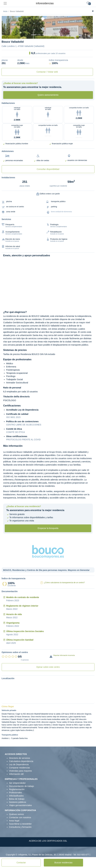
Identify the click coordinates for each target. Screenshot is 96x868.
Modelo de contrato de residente (23, 597)
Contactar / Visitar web (47, 72)
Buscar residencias (63, 863)
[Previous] (9, 27)
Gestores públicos (18, 802)
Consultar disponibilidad (48, 169)
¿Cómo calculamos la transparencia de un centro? (64, 583)
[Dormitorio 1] (39, 35)
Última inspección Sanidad (20, 640)
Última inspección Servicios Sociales (25, 631)
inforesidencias (45, 3)
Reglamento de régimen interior (22, 606)
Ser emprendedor (17, 783)
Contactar (21, 863)
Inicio (5, 11)
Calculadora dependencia (21, 761)
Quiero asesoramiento (48, 95)
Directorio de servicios (20, 758)
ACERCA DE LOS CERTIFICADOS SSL (48, 841)
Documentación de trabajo (22, 786)
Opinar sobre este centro (48, 667)
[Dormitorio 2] (44, 35)
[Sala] (50, 35)
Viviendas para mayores (21, 771)
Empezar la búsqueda (48, 528)
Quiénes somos (17, 814)
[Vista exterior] (33, 35)
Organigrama (13, 623)
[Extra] (61, 35)
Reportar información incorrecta (64, 655)
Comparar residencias (20, 768)
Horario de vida (14, 614)
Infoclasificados (16, 796)
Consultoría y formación (20, 827)
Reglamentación (17, 789)
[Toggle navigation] (5, 3)
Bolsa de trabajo (17, 799)
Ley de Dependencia (19, 764)
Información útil (16, 774)
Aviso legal (14, 821)
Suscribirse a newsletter (20, 824)
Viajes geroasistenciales (21, 805)
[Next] (86, 27)
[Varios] (55, 35)
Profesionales (16, 793)
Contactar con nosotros (20, 817)
